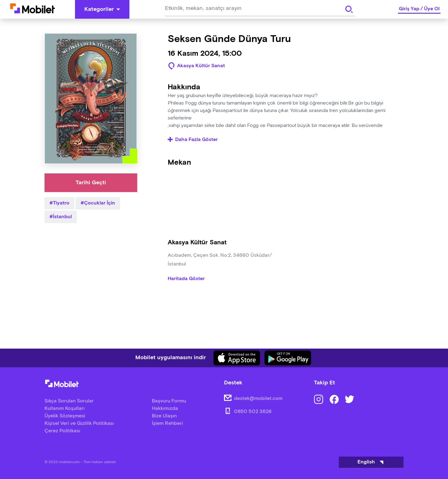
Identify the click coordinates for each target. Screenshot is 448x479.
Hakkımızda (165, 409)
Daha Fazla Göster (193, 140)
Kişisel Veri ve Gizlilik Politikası (79, 423)
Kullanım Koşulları (65, 409)
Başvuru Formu (169, 401)
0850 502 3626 (253, 412)
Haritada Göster (186, 279)
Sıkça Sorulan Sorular (69, 401)
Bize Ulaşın (164, 416)
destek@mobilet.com (258, 399)
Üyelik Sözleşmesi (65, 416)
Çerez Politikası (62, 431)
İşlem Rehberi (167, 423)
